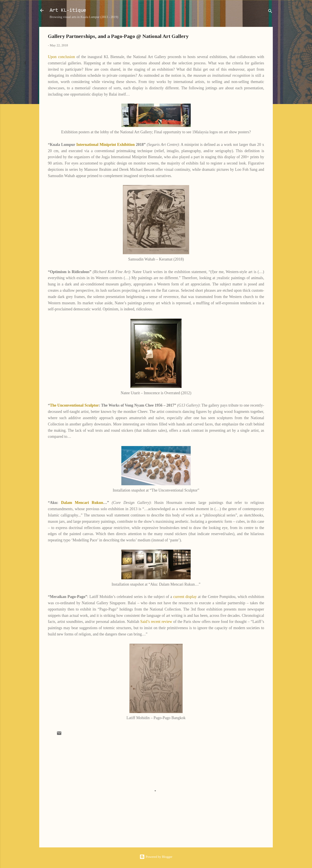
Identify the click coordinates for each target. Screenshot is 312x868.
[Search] (270, 12)
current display (185, 597)
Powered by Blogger (156, 857)
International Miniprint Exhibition (106, 145)
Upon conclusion (61, 57)
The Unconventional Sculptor (74, 405)
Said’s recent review (157, 622)
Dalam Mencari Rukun (82, 503)
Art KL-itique (68, 10)
